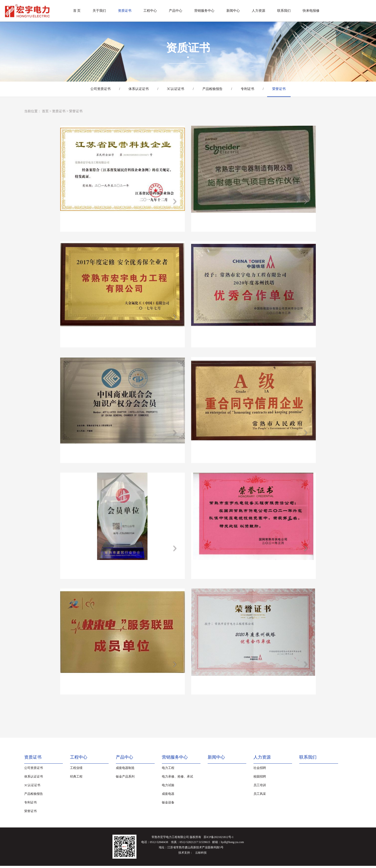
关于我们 (99, 11)
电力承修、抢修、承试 (177, 779)
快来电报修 (311, 11)
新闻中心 (233, 11)
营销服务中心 (204, 11)
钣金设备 (168, 805)
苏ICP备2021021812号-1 (219, 839)
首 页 (77, 11)
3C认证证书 (175, 89)
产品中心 (176, 11)
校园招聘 (260, 779)
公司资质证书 (98, 89)
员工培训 (260, 787)
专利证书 (249, 89)
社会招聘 (260, 770)
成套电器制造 (125, 770)
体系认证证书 (137, 89)
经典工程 (76, 779)
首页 (45, 111)
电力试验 (168, 787)
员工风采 (260, 796)
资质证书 (125, 11)
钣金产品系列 (125, 779)
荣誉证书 (282, 89)
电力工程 (168, 770)
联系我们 (284, 11)
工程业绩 (76, 770)
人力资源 (258, 11)
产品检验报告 (213, 89)
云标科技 (201, 855)
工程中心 (150, 11)
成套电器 (168, 796)
